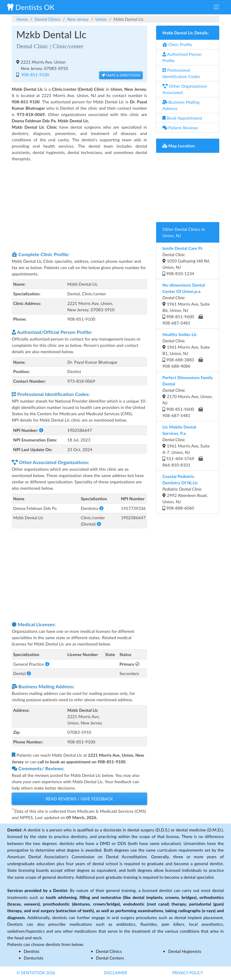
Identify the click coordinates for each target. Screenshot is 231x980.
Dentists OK (31, 7)
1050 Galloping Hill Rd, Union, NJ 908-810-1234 (186, 261)
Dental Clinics (48, 19)
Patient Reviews (180, 128)
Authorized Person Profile (182, 57)
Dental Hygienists (185, 951)
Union (101, 19)
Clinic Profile (177, 44)
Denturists (34, 958)
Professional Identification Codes (181, 73)
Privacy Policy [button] (188, 973)
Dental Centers (110, 958)
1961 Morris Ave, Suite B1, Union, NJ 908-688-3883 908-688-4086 (186, 350)
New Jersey (78, 19)
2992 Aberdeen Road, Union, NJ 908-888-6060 (185, 492)
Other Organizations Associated (185, 89)
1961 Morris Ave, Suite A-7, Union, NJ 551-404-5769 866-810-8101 (186, 446)
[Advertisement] (79, 206)
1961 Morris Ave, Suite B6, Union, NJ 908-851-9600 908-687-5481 (186, 304)
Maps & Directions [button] (121, 75)
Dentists (32, 951)
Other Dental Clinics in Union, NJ (184, 232)
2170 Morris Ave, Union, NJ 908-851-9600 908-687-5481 (188, 396)
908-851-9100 (35, 75)
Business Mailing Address (181, 105)
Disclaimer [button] (115, 973)
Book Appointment (182, 118)
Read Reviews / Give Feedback (79, 799)
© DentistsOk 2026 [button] (36, 973)
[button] (41, 430)
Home (22, 19)
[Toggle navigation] (216, 7)
